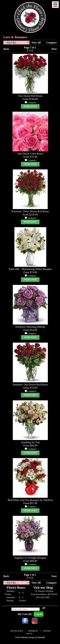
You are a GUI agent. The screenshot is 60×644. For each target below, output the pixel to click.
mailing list (33, 631)
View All (36, 43)
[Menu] (55, 5)
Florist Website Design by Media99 (30, 637)
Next (54, 49)
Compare (51, 43)
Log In (39, 614)
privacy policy (17, 631)
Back (6, 49)
